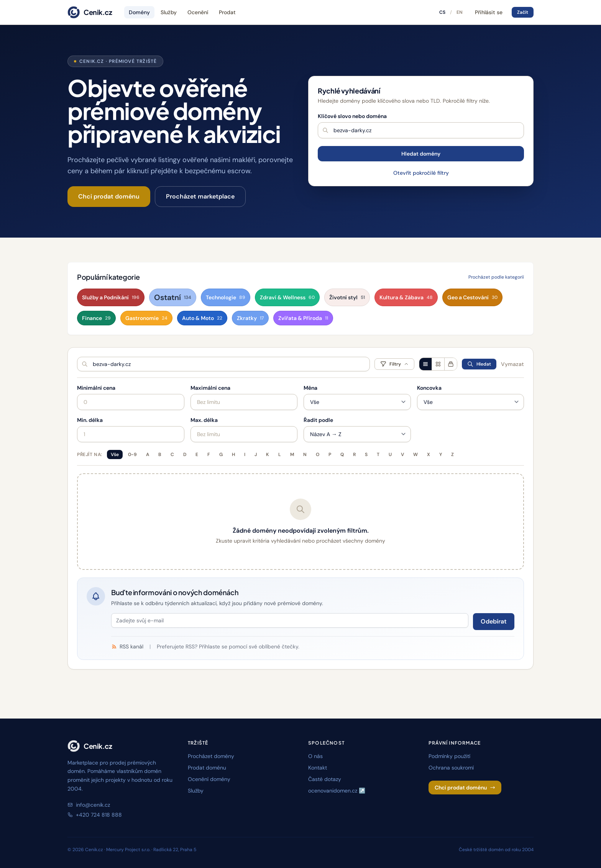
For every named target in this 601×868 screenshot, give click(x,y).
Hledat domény (421, 154)
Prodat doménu (207, 768)
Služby (169, 12)
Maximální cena (210, 388)
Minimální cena (96, 388)
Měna (310, 388)
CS (442, 12)
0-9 (132, 455)
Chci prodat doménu (109, 196)
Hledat (479, 364)
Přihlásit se (489, 12)
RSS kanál (127, 646)
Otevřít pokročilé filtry (421, 173)
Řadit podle (318, 420)
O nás (315, 756)
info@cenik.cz (89, 805)
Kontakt (318, 768)
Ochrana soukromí (451, 768)
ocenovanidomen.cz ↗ (337, 791)
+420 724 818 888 (95, 815)
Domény (139, 12)
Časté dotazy (325, 779)
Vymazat (512, 364)
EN (460, 12)
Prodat (227, 12)
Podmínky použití (449, 756)
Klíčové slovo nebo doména (352, 116)
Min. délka (90, 420)
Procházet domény (211, 756)
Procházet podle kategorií (496, 277)
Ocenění (198, 12)
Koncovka (429, 388)
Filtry (394, 364)
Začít (523, 12)
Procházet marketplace (200, 196)
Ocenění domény (209, 779)
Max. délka (204, 420)
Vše (115, 455)
